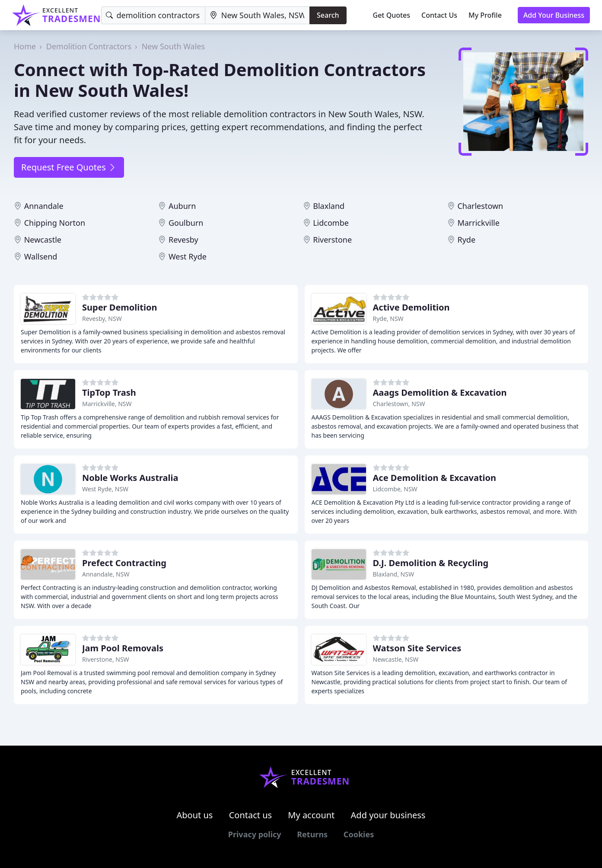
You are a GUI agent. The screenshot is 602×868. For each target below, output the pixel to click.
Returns (312, 834)
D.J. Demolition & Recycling (431, 563)
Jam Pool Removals (123, 648)
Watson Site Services (417, 648)
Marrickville (478, 223)
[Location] (257, 15)
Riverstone (332, 240)
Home (25, 46)
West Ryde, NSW (105, 489)
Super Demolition (119, 307)
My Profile (485, 15)
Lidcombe (331, 223)
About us (195, 815)
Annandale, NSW (106, 574)
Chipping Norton (55, 223)
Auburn (182, 206)
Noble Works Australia (130, 478)
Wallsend (41, 256)
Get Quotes (392, 15)
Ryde (466, 240)
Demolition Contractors (89, 46)
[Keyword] (153, 15)
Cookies (359, 834)
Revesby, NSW (102, 319)
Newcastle (43, 240)
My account (311, 815)
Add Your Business (554, 15)
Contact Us (439, 15)
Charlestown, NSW (399, 404)
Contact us (251, 815)
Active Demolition (411, 307)
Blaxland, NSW (393, 574)
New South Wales (173, 46)
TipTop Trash (109, 392)
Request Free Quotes (69, 167)
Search (328, 15)
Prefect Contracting (124, 563)
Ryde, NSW (388, 319)
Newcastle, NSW (396, 659)
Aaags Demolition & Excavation (440, 392)
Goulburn (186, 223)
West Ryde (188, 256)
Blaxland (329, 206)
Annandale (44, 206)
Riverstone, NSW (106, 659)
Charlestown (480, 206)
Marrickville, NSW (107, 404)
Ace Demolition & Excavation (435, 478)
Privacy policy (255, 834)
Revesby (183, 240)
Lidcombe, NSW (395, 489)
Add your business (388, 815)
